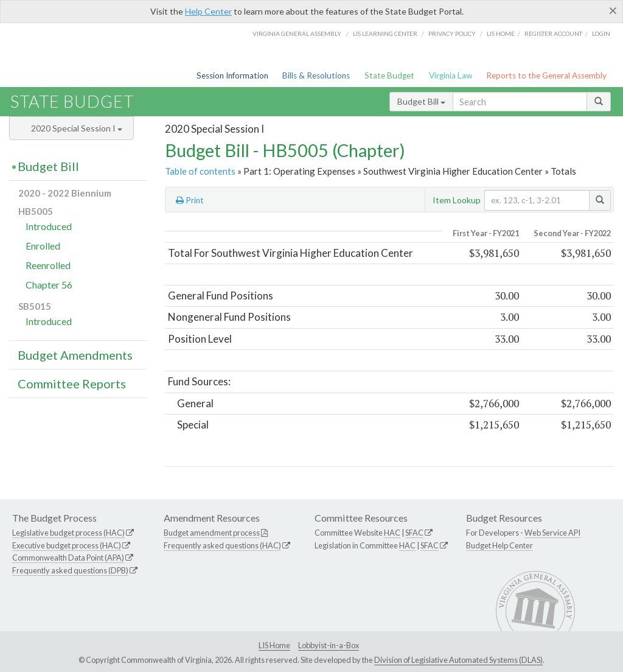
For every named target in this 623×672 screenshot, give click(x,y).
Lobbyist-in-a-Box (329, 645)
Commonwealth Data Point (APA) (68, 558)
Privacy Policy (452, 33)
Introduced (49, 226)
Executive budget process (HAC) (67, 545)
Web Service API (552, 533)
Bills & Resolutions (316, 75)
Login (601, 33)
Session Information (232, 75)
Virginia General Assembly (297, 33)
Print (190, 200)
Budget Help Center (499, 545)
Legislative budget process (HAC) (68, 533)
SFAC (414, 533)
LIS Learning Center (385, 33)
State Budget (389, 75)
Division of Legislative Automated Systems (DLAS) (458, 660)
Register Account (553, 33)
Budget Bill (421, 101)
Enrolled (43, 246)
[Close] (613, 10)
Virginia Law (451, 75)
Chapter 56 (49, 285)
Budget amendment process (212, 533)
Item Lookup (457, 200)
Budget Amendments (75, 355)
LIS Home (274, 645)
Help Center (208, 11)
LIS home (501, 33)
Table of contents (200, 171)
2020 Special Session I (77, 128)
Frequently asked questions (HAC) (222, 545)
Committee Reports (72, 383)
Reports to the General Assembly (546, 75)
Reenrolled (48, 265)
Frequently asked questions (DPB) (70, 570)
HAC (392, 533)
